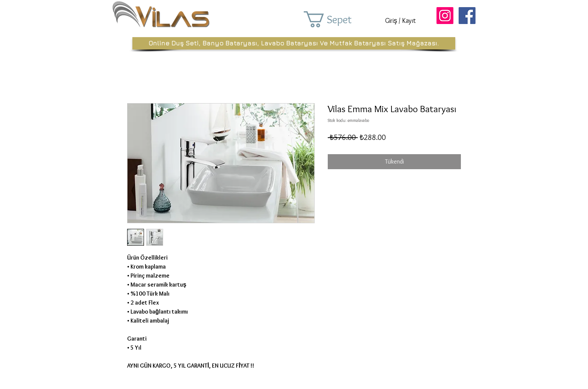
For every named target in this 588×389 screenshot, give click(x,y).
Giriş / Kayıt (400, 21)
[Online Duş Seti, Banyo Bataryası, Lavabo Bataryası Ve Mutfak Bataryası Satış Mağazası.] (294, 43)
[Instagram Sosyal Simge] (445, 16)
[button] (338, 19)
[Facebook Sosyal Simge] (467, 16)
